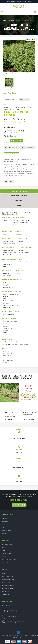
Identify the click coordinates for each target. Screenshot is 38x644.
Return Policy (6, 590)
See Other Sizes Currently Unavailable (20, 146)
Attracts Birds (7, 272)
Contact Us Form (7, 604)
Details (18, 131)
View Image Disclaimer (9, 86)
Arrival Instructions (8, 575)
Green (22, 249)
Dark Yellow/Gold (8, 249)
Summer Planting (8, 286)
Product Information (8, 584)
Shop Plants (11, 19)
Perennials (5, 520)
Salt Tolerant (7, 301)
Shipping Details (7, 593)
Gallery (4, 549)
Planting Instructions (8, 578)
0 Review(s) (14, 120)
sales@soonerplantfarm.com (15, 620)
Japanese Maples (7, 529)
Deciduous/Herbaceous (27, 260)
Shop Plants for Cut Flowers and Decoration (17, 106)
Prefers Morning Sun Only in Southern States (15, 343)
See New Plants (7, 517)
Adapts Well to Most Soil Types (12, 293)
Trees (4, 523)
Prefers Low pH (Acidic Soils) (11, 299)
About (4, 546)
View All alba (16, 108)
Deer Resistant (7, 274)
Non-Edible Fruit (21, 232)
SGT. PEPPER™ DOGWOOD (9, 411)
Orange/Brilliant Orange (10, 251)
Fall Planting (7, 281)
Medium (21, 240)
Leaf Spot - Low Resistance (21, 221)
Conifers (5, 532)
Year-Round (7, 333)
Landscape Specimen (9, 352)
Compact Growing (8, 240)
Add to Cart (18, 139)
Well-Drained (7, 306)
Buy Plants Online (7, 543)
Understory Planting (9, 359)
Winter (5, 331)
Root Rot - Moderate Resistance (22, 225)
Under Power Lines (8, 356)
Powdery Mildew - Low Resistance (23, 223)
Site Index (5, 561)
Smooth (5, 219)
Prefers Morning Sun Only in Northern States (15, 340)
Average (6, 295)
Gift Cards (5, 555)
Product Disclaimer (8, 587)
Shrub (19, 272)
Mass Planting (7, 354)
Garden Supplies (7, 552)
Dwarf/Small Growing (9, 242)
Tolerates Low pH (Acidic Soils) (11, 304)
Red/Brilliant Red (8, 253)
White (5, 232)
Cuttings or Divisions (9, 313)
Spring (5, 324)
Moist (5, 297)
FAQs (4, 572)
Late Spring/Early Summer (10, 320)
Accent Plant (7, 350)
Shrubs (4, 526)
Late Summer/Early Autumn (11, 322)
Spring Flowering (8, 327)
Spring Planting (7, 283)
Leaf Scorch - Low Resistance (21, 219)
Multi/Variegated (25, 251)
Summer (6, 329)
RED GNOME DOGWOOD (28, 411)
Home (5, 19)
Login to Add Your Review (25, 120)
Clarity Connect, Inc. (19, 636)
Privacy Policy (6, 581)
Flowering (6, 361)
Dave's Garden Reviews (9, 558)
